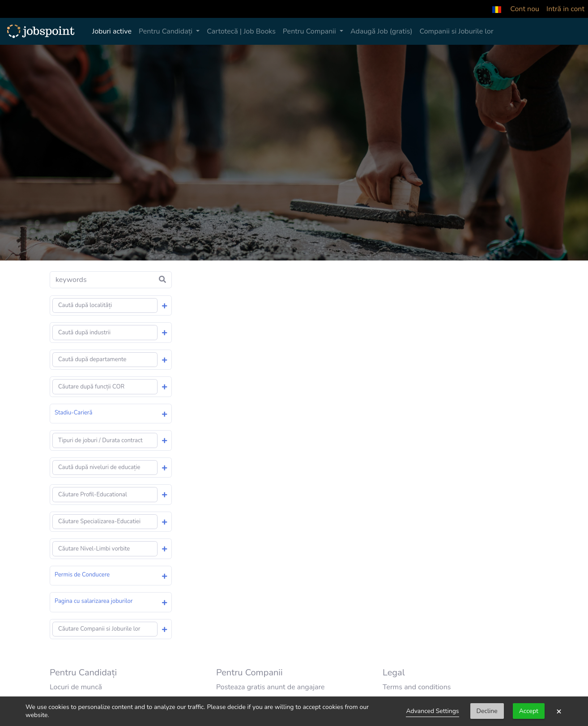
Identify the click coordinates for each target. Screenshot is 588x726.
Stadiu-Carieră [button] (73, 413)
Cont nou (525, 9)
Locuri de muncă (76, 687)
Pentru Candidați (166, 31)
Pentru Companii (310, 31)
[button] (497, 9)
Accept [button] (529, 711)
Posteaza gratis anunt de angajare (271, 687)
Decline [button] (487, 711)
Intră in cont (565, 9)
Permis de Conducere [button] (82, 575)
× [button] (559, 711)
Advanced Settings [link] (432, 711)
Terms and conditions (417, 687)
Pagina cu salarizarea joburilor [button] (94, 601)
